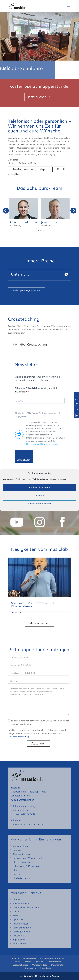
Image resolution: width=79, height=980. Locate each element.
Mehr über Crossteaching (30, 344)
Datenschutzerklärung (18, 737)
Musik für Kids (20, 846)
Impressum (19, 940)
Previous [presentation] (6, 212)
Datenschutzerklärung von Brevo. (42, 444)
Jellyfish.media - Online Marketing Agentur (40, 976)
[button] (38, 231)
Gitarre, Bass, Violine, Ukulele (29, 858)
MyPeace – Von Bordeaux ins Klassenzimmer (33, 605)
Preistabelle (19, 944)
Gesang (17, 850)
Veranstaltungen (22, 928)
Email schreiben (19, 810)
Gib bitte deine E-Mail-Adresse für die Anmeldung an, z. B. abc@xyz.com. (38, 415)
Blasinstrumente (22, 862)
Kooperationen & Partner (26, 908)
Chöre (16, 870)
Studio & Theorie (22, 878)
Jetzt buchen (37, 97)
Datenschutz (19, 936)
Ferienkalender (21, 904)
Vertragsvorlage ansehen (27, 290)
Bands (16, 874)
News (16, 915)
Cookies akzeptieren (39, 487)
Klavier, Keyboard (22, 854)
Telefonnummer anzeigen (30, 169)
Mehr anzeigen (39, 623)
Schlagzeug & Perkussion (26, 866)
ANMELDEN (24, 460)
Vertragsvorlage (22, 932)
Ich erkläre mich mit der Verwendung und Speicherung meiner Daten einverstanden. (38, 722)
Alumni (16, 899)
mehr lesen (16, 612)
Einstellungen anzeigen (40, 504)
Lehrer (16, 911)
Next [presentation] (73, 212)
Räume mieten (21, 924)
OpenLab (18, 919)
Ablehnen (39, 495)
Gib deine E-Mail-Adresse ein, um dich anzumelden (36, 390)
